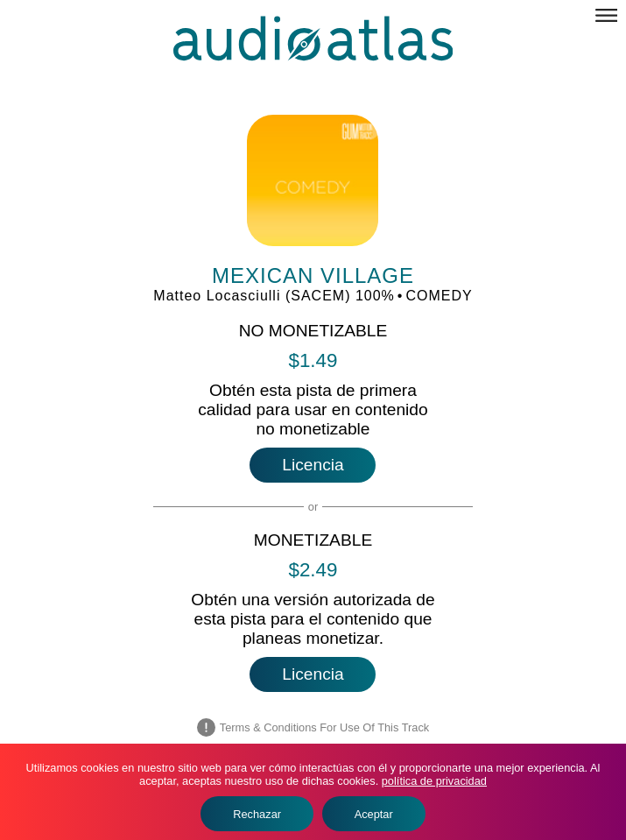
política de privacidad (434, 781)
